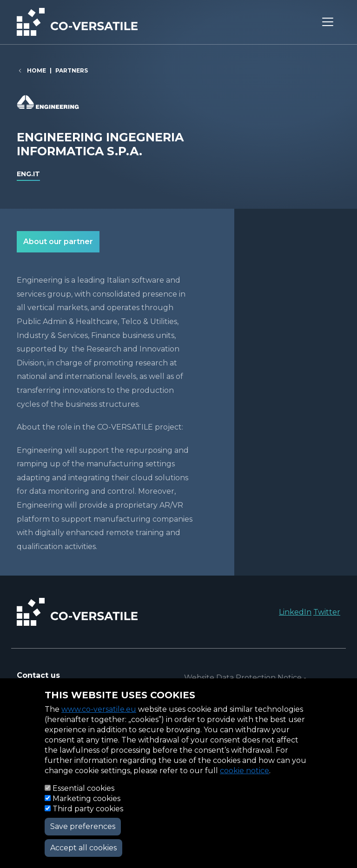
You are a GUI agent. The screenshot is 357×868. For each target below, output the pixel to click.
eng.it (28, 174)
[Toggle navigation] (328, 22)
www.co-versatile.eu (99, 709)
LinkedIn (295, 612)
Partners (72, 70)
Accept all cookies (83, 848)
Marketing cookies (86, 798)
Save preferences (83, 826)
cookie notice (245, 771)
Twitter (327, 612)
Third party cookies (88, 809)
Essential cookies (83, 788)
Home (36, 70)
